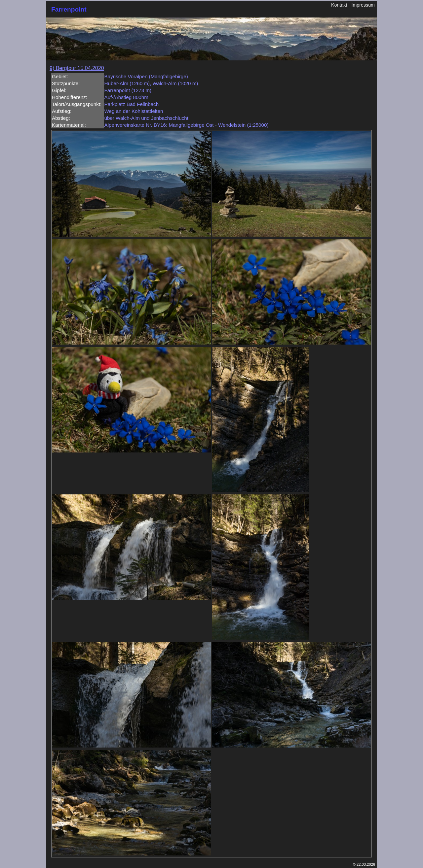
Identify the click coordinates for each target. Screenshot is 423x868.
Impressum (363, 5)
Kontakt (339, 5)
